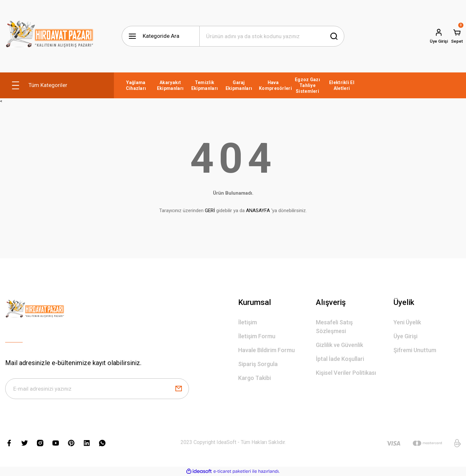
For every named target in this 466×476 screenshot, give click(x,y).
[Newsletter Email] (97, 389)
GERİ (210, 211)
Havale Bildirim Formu (266, 350)
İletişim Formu (257, 336)
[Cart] (457, 36)
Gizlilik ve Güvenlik (339, 345)
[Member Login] (439, 36)
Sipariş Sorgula (258, 364)
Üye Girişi (405, 336)
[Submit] (179, 389)
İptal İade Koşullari (340, 359)
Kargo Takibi (255, 378)
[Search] (272, 36)
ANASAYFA (258, 211)
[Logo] (50, 36)
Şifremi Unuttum (415, 350)
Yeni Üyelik (407, 322)
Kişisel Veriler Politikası (346, 373)
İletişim (248, 322)
